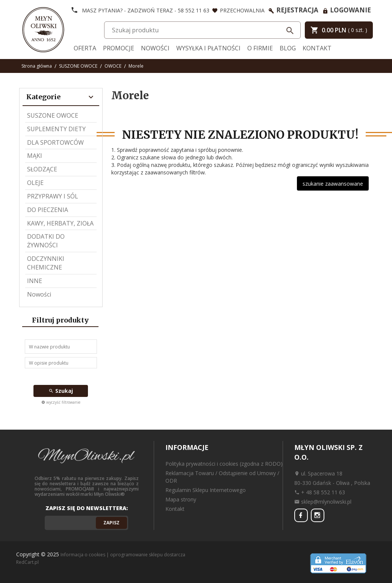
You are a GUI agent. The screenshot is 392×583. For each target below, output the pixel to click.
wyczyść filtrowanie (61, 402)
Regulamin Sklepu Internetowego (206, 490)
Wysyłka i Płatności (208, 48)
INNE (35, 281)
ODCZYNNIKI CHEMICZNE (46, 263)
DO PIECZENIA (48, 210)
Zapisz (111, 523)
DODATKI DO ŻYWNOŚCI (46, 241)
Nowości (155, 48)
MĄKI (35, 156)
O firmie (260, 48)
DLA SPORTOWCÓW (55, 142)
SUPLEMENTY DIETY (56, 129)
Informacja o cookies (83, 555)
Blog (288, 48)
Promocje (119, 48)
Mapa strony (181, 499)
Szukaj (61, 391)
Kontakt (317, 48)
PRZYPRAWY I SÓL (53, 196)
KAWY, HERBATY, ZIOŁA (60, 223)
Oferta (85, 48)
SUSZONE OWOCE (53, 115)
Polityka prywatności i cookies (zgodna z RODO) (224, 464)
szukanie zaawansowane (333, 184)
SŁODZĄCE (42, 169)
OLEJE (35, 183)
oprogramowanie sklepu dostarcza (148, 555)
